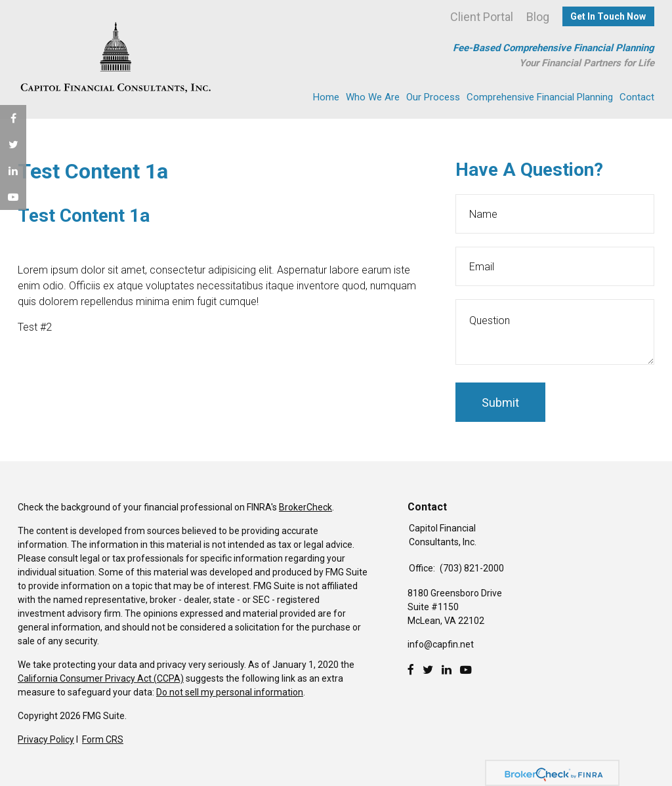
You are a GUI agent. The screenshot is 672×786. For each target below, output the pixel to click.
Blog (538, 17)
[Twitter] (428, 670)
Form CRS (103, 739)
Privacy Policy (46, 739)
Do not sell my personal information (230, 692)
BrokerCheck (305, 507)
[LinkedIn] (447, 670)
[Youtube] (466, 670)
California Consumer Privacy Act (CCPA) (101, 678)
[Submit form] (500, 402)
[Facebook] (411, 670)
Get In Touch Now (608, 16)
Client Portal (482, 17)
